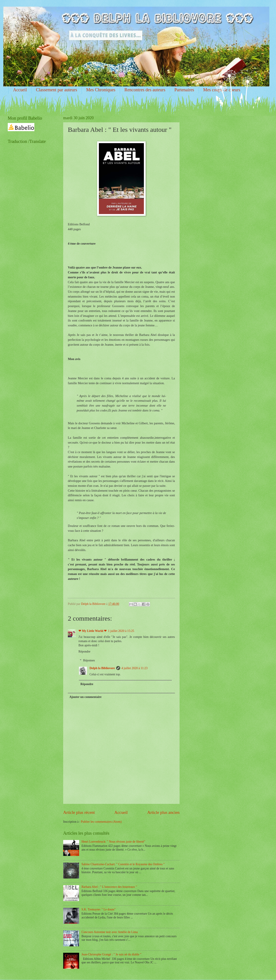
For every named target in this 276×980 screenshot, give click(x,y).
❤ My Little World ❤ (93, 631)
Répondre (84, 652)
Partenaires (184, 90)
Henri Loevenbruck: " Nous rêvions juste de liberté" (114, 842)
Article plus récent (79, 812)
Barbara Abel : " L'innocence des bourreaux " (109, 887)
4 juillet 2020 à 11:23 (135, 668)
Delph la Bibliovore (102, 668)
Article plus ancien (163, 812)
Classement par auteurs (57, 90)
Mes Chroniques (101, 90)
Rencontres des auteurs (145, 90)
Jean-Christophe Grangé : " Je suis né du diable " (112, 954)
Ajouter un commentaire (85, 697)
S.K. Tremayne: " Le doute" (99, 909)
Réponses (89, 660)
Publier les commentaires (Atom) (101, 822)
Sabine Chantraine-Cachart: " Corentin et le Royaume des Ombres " (123, 864)
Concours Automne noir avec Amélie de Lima (110, 932)
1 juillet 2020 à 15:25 (121, 631)
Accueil (20, 90)
